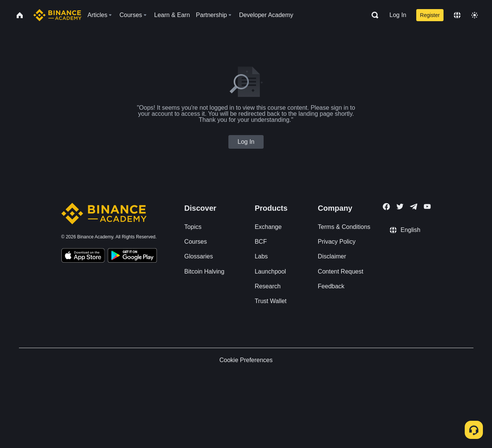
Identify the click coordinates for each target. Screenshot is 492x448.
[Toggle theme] (475, 15)
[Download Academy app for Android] (132, 257)
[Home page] (57, 15)
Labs (261, 256)
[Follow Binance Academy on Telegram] (414, 207)
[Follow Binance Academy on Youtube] (427, 206)
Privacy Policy (337, 242)
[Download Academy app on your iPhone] (83, 257)
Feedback (331, 286)
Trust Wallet (270, 301)
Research (267, 286)
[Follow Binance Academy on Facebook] (386, 207)
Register (430, 15)
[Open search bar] (373, 15)
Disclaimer (332, 256)
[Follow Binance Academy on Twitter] (400, 207)
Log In (398, 15)
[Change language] (457, 15)
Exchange (268, 227)
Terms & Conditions (344, 227)
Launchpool (270, 271)
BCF (261, 242)
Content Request (340, 271)
